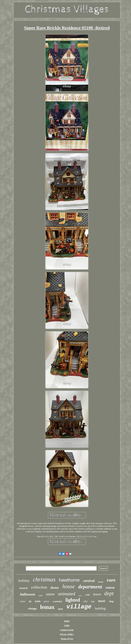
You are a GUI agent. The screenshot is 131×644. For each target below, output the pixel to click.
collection (39, 587)
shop (111, 601)
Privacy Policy (67, 634)
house (69, 586)
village (79, 607)
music (102, 601)
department (90, 587)
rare (111, 580)
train (38, 601)
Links (67, 625)
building (100, 608)
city (85, 601)
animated (67, 594)
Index (67, 621)
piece (47, 601)
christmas (44, 579)
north (41, 596)
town (97, 594)
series (23, 601)
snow (50, 594)
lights (61, 609)
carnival (89, 581)
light (93, 601)
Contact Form (67, 630)
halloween (28, 594)
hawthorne (69, 580)
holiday (24, 580)
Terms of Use (67, 639)
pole (80, 596)
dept (109, 593)
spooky (101, 582)
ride (88, 595)
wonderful (57, 601)
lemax (47, 607)
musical (23, 588)
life (30, 601)
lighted (73, 600)
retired (110, 588)
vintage (32, 609)
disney (55, 588)
